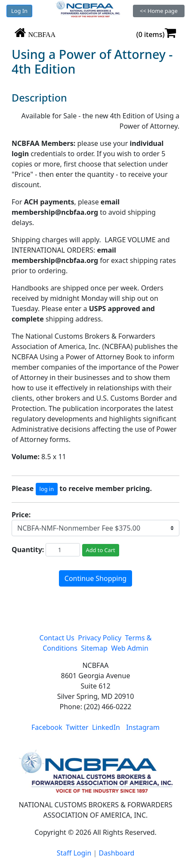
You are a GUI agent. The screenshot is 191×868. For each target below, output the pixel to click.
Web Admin (130, 648)
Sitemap (94, 648)
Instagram (143, 727)
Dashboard (116, 853)
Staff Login (74, 853)
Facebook (47, 727)
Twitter (77, 727)
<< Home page (159, 11)
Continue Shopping (95, 578)
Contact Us (57, 638)
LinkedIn (106, 727)
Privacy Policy (100, 638)
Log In (19, 11)
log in (47, 489)
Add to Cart (101, 550)
